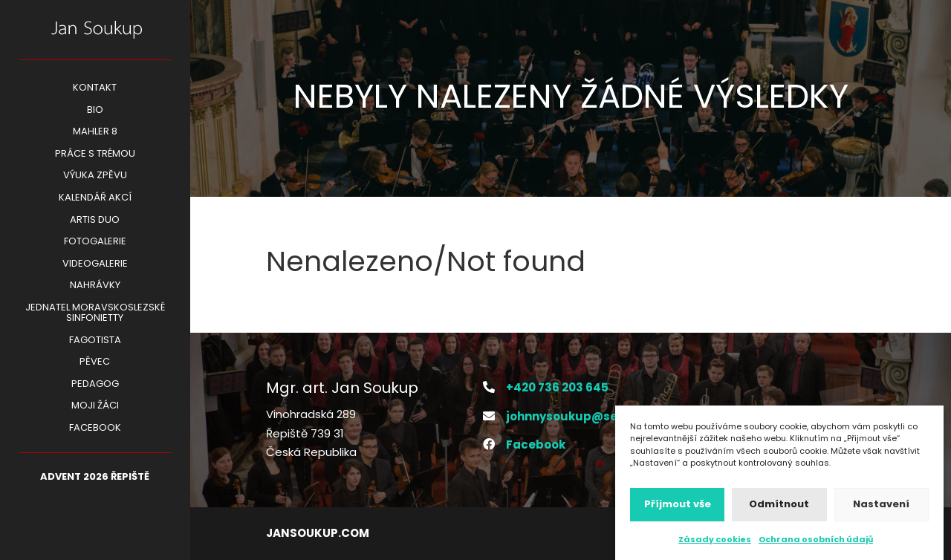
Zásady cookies (715, 544)
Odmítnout (779, 508)
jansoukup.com (318, 533)
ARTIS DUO (95, 221)
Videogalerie (95, 264)
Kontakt (95, 88)
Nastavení (881, 508)
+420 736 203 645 (557, 387)
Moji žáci (95, 406)
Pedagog (95, 385)
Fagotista (95, 341)
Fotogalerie (95, 242)
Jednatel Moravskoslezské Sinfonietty (95, 313)
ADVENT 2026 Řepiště (95, 478)
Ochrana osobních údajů (816, 544)
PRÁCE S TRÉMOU (95, 154)
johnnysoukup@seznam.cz (587, 416)
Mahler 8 (95, 132)
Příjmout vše (678, 508)
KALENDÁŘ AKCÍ (95, 198)
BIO (95, 111)
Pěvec (95, 362)
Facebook (95, 429)
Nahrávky (95, 286)
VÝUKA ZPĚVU (95, 176)
